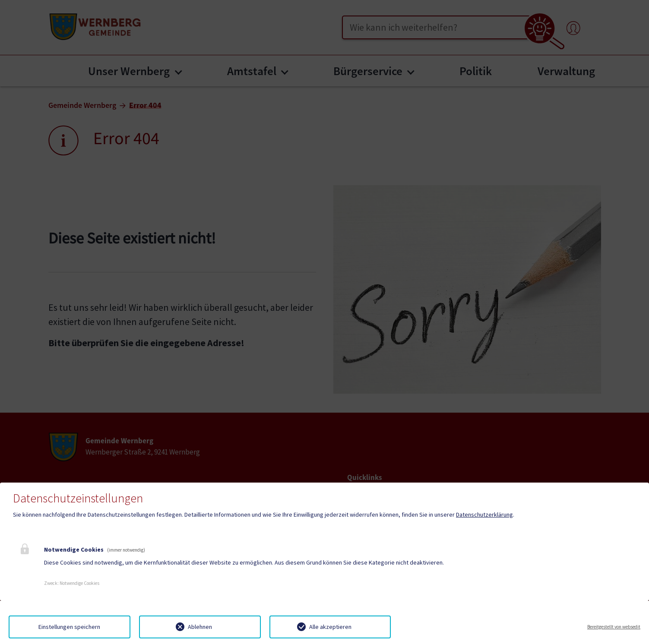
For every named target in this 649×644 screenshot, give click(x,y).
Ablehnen (200, 627)
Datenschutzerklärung (484, 515)
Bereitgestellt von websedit (614, 627)
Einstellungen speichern (69, 627)
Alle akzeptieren (330, 627)
